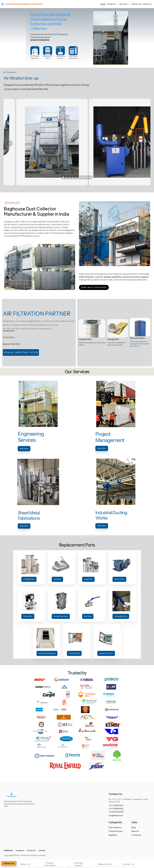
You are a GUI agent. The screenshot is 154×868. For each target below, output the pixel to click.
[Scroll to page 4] (72, 177)
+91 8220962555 (116, 812)
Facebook (31, 850)
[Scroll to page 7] (82, 177)
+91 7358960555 (116, 808)
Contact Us (136, 4)
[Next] (144, 143)
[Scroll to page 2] (66, 177)
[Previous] (10, 143)
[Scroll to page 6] (79, 177)
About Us (147, 4)
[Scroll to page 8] (85, 177)
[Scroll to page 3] (69, 177)
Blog (133, 827)
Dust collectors (115, 827)
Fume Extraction (116, 831)
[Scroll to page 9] (88, 177)
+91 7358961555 (116, 805)
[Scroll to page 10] (91, 177)
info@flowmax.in (116, 815)
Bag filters (113, 835)
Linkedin (42, 850)
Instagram (20, 850)
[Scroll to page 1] (63, 177)
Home (103, 4)
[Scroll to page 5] (75, 177)
